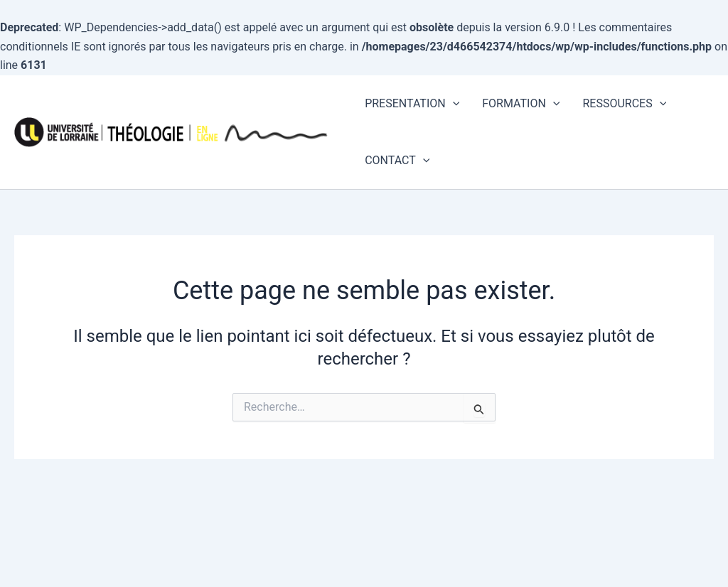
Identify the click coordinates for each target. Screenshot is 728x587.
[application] (453, 104)
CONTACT (397, 161)
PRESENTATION (412, 104)
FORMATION (521, 104)
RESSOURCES (624, 104)
